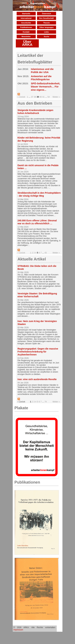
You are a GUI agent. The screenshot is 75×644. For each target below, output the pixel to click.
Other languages (47, 27)
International (26, 18)
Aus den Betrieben (35, 103)
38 (35, 97)
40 (41, 97)
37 (32, 97)
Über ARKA (27, 43)
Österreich (46, 14)
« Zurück (21, 97)
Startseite (26, 14)
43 (46, 253)
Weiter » (56, 97)
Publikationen (26, 27)
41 (43, 97)
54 (49, 97)
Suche (46, 37)
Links (47, 32)
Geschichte (26, 23)
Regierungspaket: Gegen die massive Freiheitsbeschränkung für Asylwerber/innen (38, 352)
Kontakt (26, 32)
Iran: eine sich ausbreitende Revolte (37, 379)
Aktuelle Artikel (32, 259)
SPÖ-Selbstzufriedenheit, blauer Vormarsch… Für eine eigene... (46, 87)
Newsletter (26, 37)
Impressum (18, 630)
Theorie (46, 23)
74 (46, 402)
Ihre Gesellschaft (47, 18)
